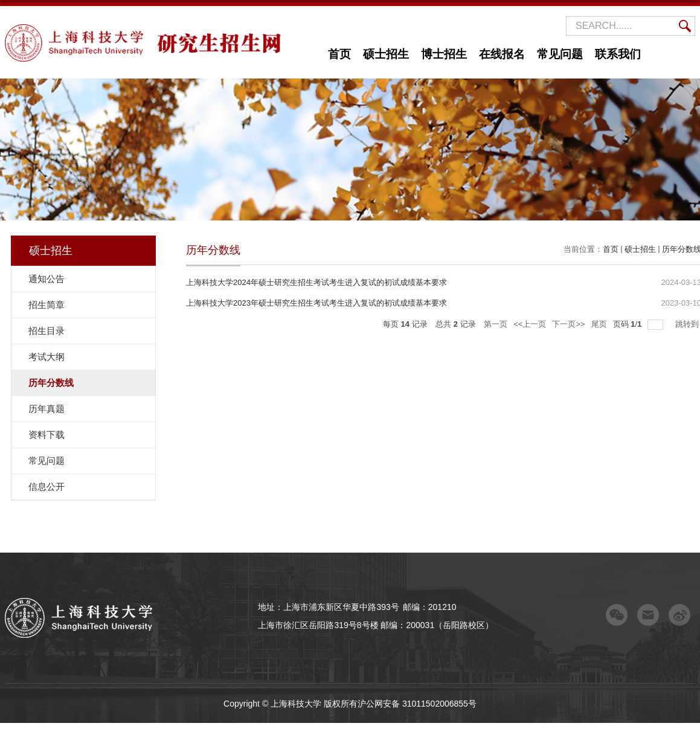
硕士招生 (386, 54)
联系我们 (618, 54)
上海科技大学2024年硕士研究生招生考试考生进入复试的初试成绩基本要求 (316, 282)
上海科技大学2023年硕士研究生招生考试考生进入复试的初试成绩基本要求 (316, 303)
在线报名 (502, 54)
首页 (339, 54)
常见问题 (560, 54)
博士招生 (444, 54)
